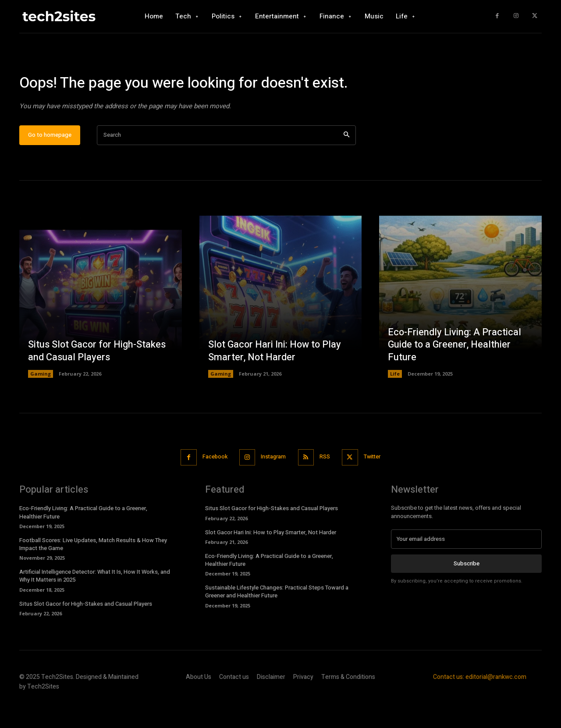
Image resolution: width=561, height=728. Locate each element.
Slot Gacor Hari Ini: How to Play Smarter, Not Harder (276, 377)
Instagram (273, 482)
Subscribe (467, 589)
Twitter (376, 482)
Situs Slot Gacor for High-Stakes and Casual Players (98, 377)
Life (395, 400)
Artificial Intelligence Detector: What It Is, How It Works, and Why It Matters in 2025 (95, 601)
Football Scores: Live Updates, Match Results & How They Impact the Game (93, 569)
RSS (327, 482)
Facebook (211, 482)
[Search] (346, 161)
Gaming (41, 400)
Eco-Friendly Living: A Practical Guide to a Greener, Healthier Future (455, 370)
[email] (466, 565)
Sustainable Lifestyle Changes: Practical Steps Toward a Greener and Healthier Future (277, 617)
